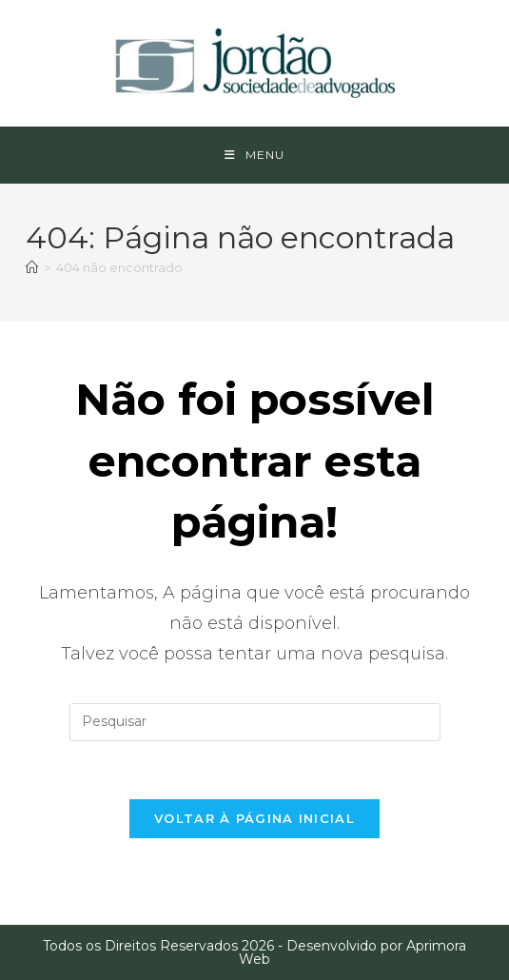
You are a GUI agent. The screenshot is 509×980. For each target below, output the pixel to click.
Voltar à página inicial (254, 818)
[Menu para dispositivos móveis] (254, 155)
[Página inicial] (32, 267)
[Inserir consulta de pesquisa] (255, 722)
